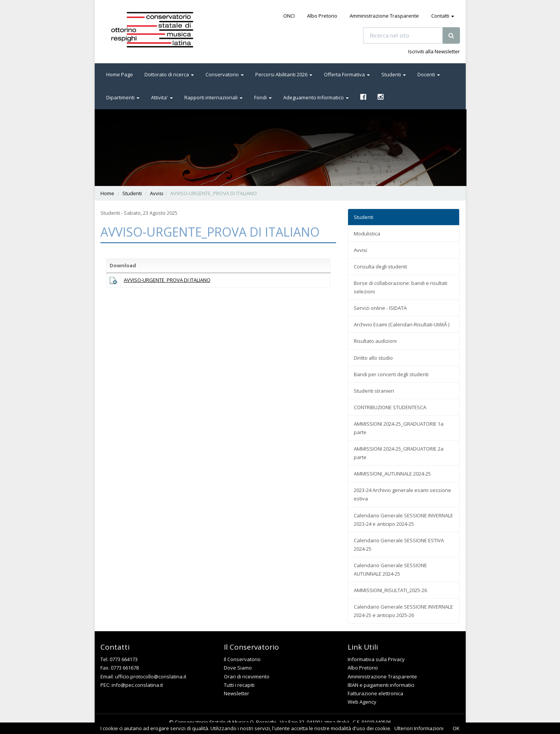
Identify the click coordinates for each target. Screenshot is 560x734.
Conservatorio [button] (225, 74)
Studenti (132, 193)
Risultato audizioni (375, 341)
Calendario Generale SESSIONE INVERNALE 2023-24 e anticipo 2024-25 (403, 520)
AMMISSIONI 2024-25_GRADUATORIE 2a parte (399, 453)
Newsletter (236, 693)
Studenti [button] (394, 74)
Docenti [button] (429, 74)
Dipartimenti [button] (123, 97)
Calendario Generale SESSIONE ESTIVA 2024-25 (399, 545)
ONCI (289, 16)
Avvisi (157, 193)
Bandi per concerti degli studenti (391, 374)
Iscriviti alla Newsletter (434, 51)
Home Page (120, 74)
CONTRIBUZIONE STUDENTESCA (390, 407)
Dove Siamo (238, 668)
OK (456, 728)
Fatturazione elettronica (375, 693)
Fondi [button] (263, 97)
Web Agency (362, 702)
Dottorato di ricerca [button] (169, 74)
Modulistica (367, 234)
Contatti (443, 16)
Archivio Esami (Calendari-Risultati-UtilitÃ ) (402, 324)
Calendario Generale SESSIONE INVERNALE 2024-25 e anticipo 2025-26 (403, 611)
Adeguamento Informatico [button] (316, 97)
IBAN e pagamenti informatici (381, 685)
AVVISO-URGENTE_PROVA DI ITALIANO (167, 280)
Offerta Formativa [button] (347, 74)
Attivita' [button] (162, 97)
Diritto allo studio (373, 358)
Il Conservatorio (242, 659)
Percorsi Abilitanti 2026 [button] (284, 74)
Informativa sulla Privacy (376, 659)
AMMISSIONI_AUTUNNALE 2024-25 (392, 474)
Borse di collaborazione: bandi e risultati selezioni (401, 287)
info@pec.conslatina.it (137, 685)
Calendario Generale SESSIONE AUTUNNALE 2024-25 (390, 569)
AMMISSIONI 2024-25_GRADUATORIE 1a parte (399, 428)
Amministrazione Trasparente (384, 16)
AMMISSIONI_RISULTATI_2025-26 (390, 590)
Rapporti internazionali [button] (213, 97)
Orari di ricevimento (247, 676)
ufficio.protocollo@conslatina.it (151, 676)
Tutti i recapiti (239, 685)
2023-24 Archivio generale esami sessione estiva (402, 494)
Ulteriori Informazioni (419, 728)
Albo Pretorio (322, 16)
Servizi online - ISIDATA (380, 308)
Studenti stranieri (374, 391)
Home (107, 193)
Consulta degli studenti (380, 267)
